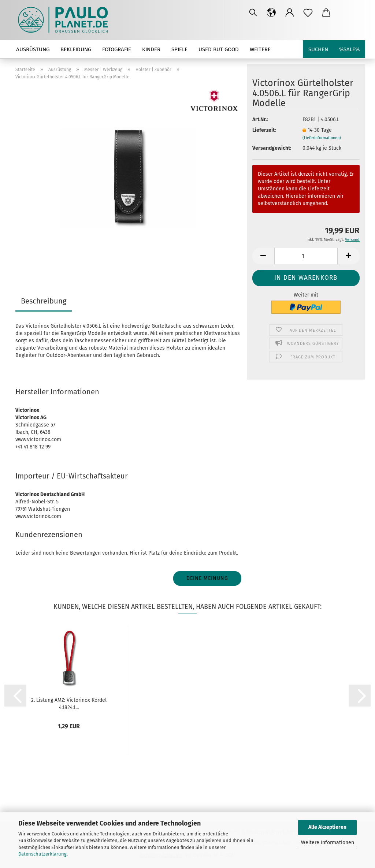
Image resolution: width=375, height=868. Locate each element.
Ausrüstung (33, 49)
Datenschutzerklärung (42, 854)
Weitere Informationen (328, 843)
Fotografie (117, 49)
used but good (219, 49)
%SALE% (349, 49)
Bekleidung (76, 49)
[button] (271, 13)
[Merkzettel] (308, 13)
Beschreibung (44, 301)
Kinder (151, 49)
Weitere (260, 49)
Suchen (318, 49)
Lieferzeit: (264, 130)
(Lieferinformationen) (322, 138)
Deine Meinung (207, 578)
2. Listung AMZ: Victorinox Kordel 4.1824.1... (69, 703)
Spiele (179, 49)
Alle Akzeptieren (327, 827)
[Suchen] (253, 13)
